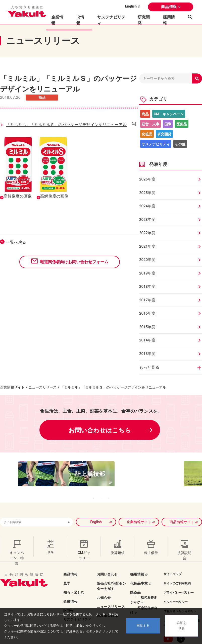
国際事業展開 (107, 601)
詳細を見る (182, 626)
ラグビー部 (139, 606)
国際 (168, 124)
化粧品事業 (139, 568)
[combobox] (33, 507)
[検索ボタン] (69, 507)
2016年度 (147, 313)
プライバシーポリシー (179, 578)
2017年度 (147, 300)
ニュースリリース (42, 387)
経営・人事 (150, 124)
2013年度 (147, 354)
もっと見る (149, 367)
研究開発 (144, 20)
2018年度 (147, 287)
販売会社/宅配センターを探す (111, 571)
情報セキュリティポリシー (182, 596)
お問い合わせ (107, 559)
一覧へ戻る (16, 242)
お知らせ (104, 583)
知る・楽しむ (74, 577)
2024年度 (147, 206)
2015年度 (147, 327)
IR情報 (68, 595)
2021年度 (147, 246)
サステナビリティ (111, 20)
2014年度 (147, 340)
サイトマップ (173, 559)
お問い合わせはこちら (100, 430)
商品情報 (169, 7)
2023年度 (147, 220)
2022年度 (147, 233)
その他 (180, 144)
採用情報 (169, 20)
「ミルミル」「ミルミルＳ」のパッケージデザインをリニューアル (66, 125)
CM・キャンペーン (169, 114)
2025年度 (147, 193)
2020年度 (147, 260)
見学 (67, 568)
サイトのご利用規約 (177, 568)
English (131, 6)
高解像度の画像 (18, 196)
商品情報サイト (182, 507)
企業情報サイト (12, 387)
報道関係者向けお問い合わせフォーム (74, 262)
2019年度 (147, 273)
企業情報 (70, 586)
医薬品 (182, 124)
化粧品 (147, 134)
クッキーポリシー (176, 587)
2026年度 (147, 179)
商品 (145, 114)
